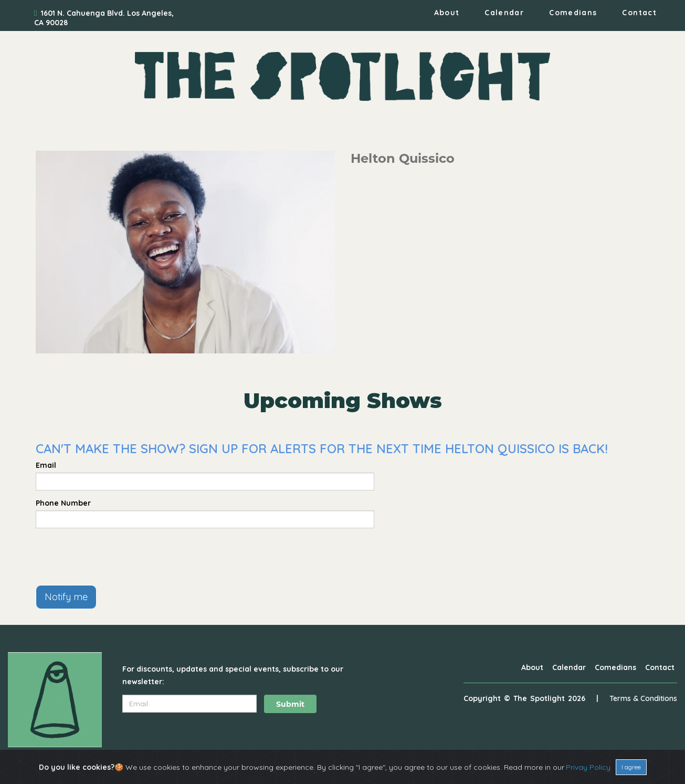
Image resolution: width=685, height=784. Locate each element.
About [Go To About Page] (447, 13)
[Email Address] (190, 704)
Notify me (66, 597)
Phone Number (63, 503)
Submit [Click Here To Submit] (290, 704)
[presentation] (115, 557)
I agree (631, 767)
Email (46, 465)
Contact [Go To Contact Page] (639, 13)
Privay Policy (588, 767)
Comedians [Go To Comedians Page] (573, 13)
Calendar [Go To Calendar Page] (504, 13)
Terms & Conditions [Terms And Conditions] (643, 698)
